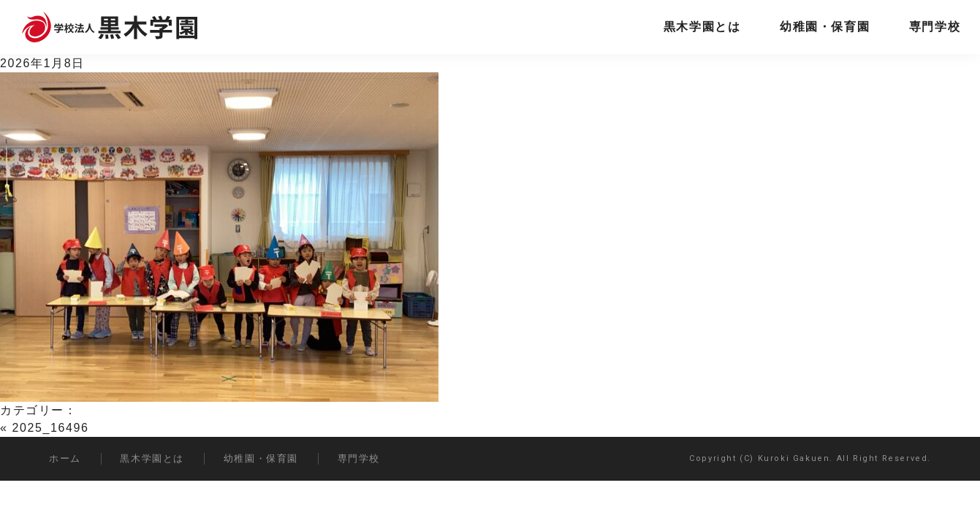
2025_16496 (51, 428)
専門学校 (935, 27)
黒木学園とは (702, 27)
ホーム (65, 458)
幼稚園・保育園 (825, 27)
